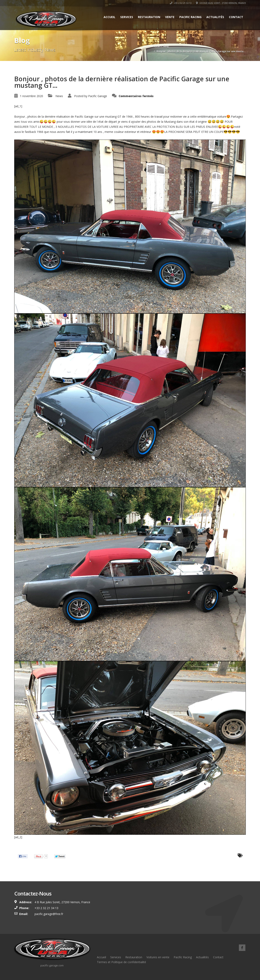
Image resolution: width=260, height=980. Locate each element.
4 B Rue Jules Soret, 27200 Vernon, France (221, 3)
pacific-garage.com (52, 965)
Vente (170, 17)
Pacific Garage (98, 96)
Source (19, 847)
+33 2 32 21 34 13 (181, 3)
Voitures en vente (158, 957)
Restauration (149, 17)
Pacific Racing (190, 17)
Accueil (109, 17)
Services (127, 17)
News (59, 96)
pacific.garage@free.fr (49, 914)
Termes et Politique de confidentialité (121, 962)
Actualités (215, 17)
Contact (236, 17)
